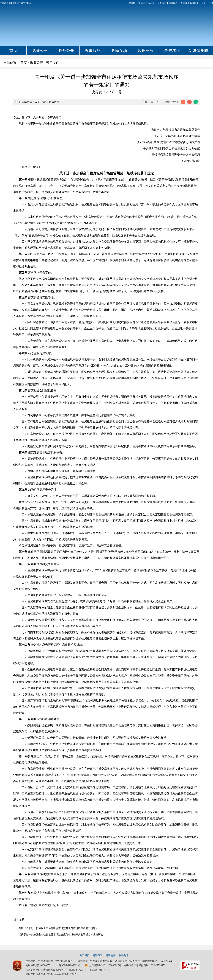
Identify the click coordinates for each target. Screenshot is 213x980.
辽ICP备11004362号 (69, 965)
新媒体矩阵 (198, 51)
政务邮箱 (194, 3)
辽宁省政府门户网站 (22, 3)
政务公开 (66, 51)
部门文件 (53, 63)
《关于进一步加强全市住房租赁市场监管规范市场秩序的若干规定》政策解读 (61, 935)
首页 (13, 51)
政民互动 (119, 51)
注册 (211, 3)
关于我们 (84, 955)
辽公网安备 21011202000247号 (103, 966)
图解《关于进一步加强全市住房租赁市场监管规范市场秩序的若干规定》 (58, 928)
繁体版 (142, 3)
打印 (167, 102)
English (151, 3)
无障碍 (184, 3)
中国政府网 (5, 3)
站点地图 (162, 3)
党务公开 (40, 51)
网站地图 (110, 955)
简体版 (132, 3)
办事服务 (93, 51)
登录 (204, 3)
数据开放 (146, 51)
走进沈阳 (172, 51)
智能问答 (173, 3)
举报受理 (123, 955)
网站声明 (97, 955)
